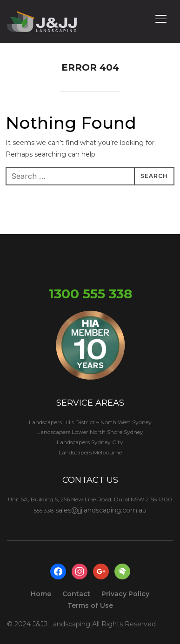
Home (41, 594)
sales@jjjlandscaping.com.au (101, 510)
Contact (76, 594)
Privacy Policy (125, 594)
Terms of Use (90, 605)
